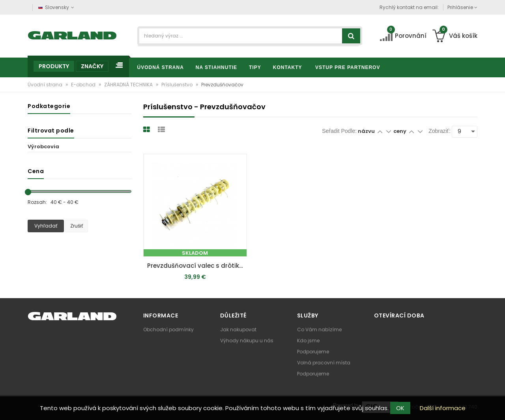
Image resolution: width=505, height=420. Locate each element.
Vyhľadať (46, 226)
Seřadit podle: (339, 131)
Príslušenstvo (178, 85)
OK (400, 408)
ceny (400, 131)
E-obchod (84, 85)
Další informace (443, 408)
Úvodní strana (46, 85)
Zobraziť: (440, 131)
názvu (366, 131)
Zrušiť (77, 226)
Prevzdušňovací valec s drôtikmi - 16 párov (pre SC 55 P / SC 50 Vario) (197, 266)
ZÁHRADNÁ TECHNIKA (129, 85)
